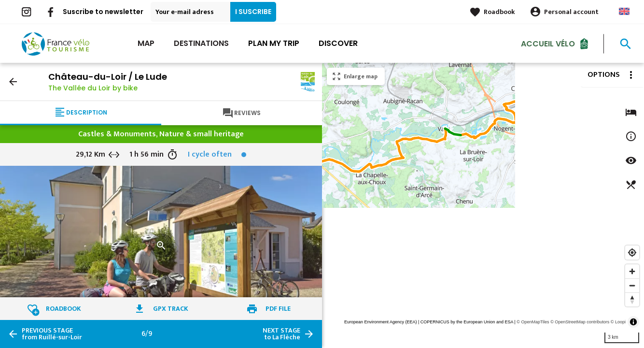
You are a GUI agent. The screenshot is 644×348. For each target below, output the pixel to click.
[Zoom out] (632, 285)
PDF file (278, 309)
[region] (483, 205)
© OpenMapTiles (533, 322)
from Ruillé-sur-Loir (52, 334)
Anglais (624, 11)
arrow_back (13, 82)
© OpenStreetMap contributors (580, 322)
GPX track (171, 309)
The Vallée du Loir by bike (93, 88)
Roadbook (499, 12)
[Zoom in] (632, 271)
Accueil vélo (548, 43)
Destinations (201, 43)
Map (146, 43)
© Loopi (618, 322)
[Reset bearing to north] (632, 299)
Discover (338, 43)
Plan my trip (274, 43)
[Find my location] (632, 253)
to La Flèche (281, 334)
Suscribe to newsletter (103, 12)
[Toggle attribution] (633, 322)
